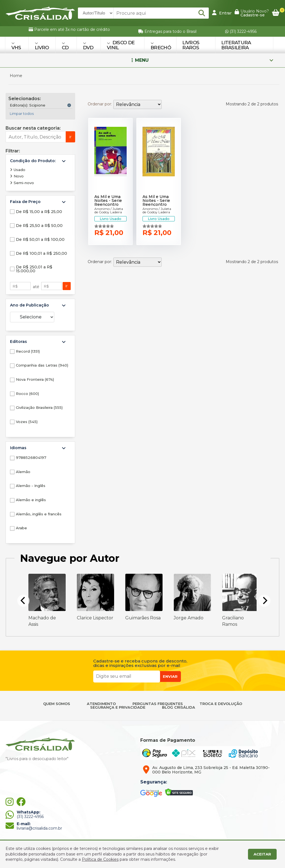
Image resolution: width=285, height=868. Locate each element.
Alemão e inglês (31, 500)
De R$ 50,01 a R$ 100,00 (40, 239)
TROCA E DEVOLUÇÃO (221, 704)
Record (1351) (28, 351)
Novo (17, 176)
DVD (88, 46)
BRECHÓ (161, 46)
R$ (15, 286)
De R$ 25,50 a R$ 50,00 (39, 226)
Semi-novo (22, 183)
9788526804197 (31, 458)
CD (65, 46)
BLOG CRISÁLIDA (179, 707)
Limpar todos (22, 113)
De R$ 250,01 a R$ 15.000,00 (34, 269)
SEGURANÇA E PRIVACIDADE (118, 707)
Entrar (222, 13)
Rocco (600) (27, 394)
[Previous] (23, 601)
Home (16, 76)
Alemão (23, 472)
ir (70, 137)
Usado (18, 170)
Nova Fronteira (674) (35, 379)
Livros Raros (191, 45)
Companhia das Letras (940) (42, 365)
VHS (16, 46)
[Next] (264, 601)
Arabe (21, 528)
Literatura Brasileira (236, 45)
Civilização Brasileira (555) (39, 407)
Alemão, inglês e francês (39, 514)
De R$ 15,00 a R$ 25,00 (39, 212)
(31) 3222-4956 (241, 31)
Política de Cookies (100, 859)
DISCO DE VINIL (121, 45)
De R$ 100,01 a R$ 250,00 (41, 253)
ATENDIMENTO (101, 704)
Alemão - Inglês (31, 486)
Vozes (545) (27, 422)
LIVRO (42, 46)
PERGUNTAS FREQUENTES (158, 704)
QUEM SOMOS (57, 704)
